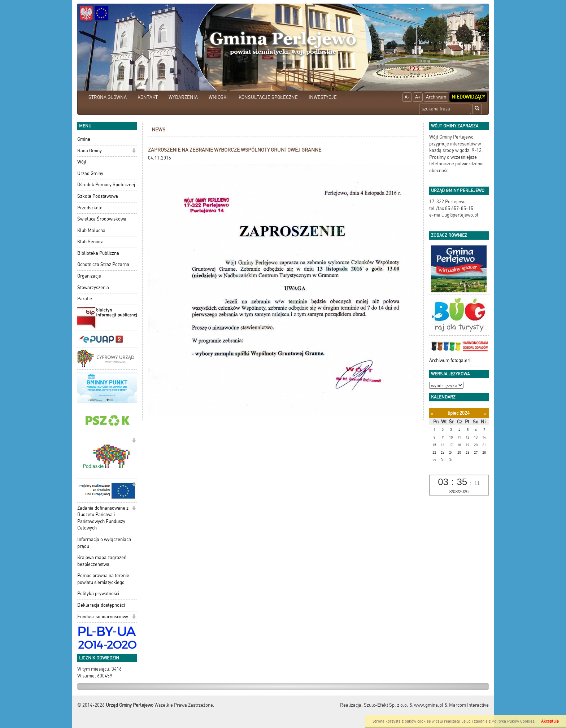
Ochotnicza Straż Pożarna (103, 264)
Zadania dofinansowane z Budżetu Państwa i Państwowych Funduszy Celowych (103, 518)
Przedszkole (90, 208)
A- (407, 97)
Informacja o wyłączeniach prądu (104, 543)
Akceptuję (550, 721)
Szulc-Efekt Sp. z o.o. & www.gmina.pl (404, 705)
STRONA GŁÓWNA (108, 97)
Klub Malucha (91, 230)
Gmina (84, 139)
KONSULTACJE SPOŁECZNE (268, 97)
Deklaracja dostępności (101, 605)
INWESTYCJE (323, 97)
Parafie (85, 299)
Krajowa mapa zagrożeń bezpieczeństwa (102, 561)
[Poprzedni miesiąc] (432, 413)
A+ (418, 97)
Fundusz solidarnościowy (103, 617)
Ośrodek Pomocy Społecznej (106, 185)
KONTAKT (148, 97)
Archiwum (436, 97)
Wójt (82, 162)
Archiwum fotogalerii (450, 360)
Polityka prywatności (98, 594)
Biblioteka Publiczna (98, 253)
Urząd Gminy (90, 173)
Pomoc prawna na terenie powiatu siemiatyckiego (103, 579)
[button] (134, 151)
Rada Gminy (90, 151)
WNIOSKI (218, 97)
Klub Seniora (90, 242)
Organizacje (89, 276)
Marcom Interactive (469, 705)
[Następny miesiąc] (485, 413)
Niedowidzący (468, 97)
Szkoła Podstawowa (98, 196)
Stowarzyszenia (93, 287)
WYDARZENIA (183, 97)
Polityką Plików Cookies (513, 721)
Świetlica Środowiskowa (102, 219)
